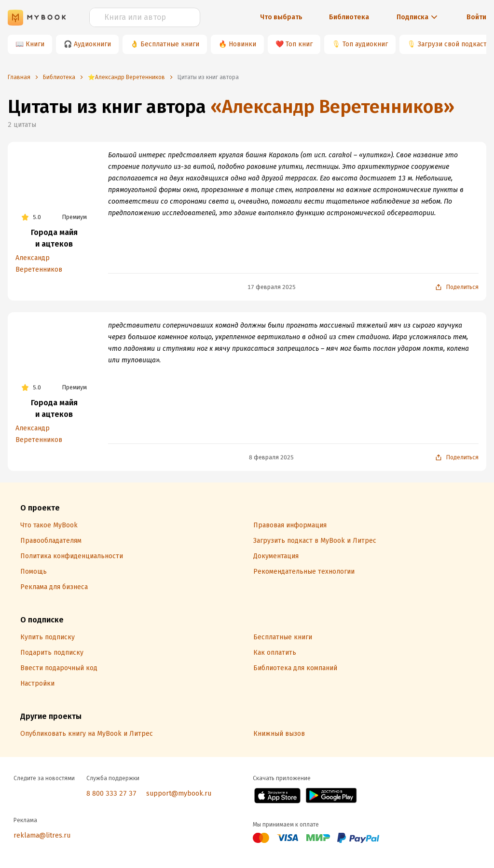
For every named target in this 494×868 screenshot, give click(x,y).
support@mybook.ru (179, 793)
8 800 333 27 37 (111, 793)
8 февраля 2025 (271, 457)
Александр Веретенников (39, 264)
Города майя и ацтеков (54, 238)
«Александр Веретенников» (332, 107)
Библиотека (349, 17)
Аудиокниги (92, 44)
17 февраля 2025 (272, 287)
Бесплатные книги (170, 44)
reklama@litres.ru (42, 835)
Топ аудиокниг (365, 44)
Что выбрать (281, 17)
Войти (476, 17)
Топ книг (299, 44)
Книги (35, 44)
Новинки (242, 44)
